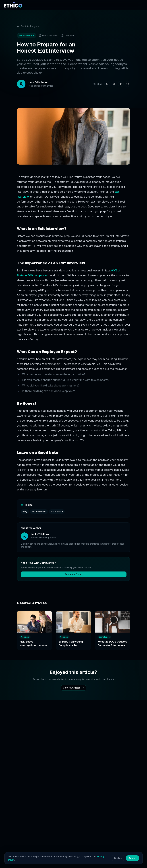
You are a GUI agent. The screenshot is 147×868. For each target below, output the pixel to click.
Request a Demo (73, 574)
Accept (133, 858)
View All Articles (73, 688)
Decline (118, 858)
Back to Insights (28, 26)
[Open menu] (140, 5)
